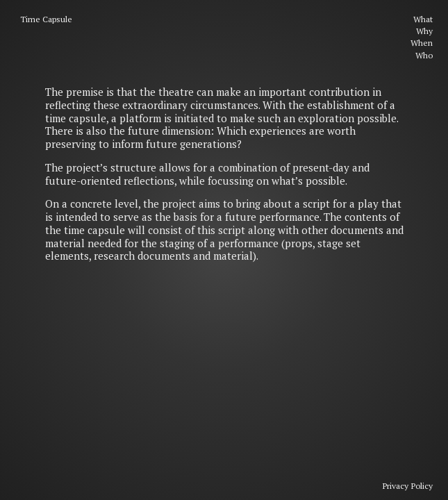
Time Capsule (46, 19)
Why (424, 31)
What (423, 19)
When (422, 43)
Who (424, 55)
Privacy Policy (407, 486)
